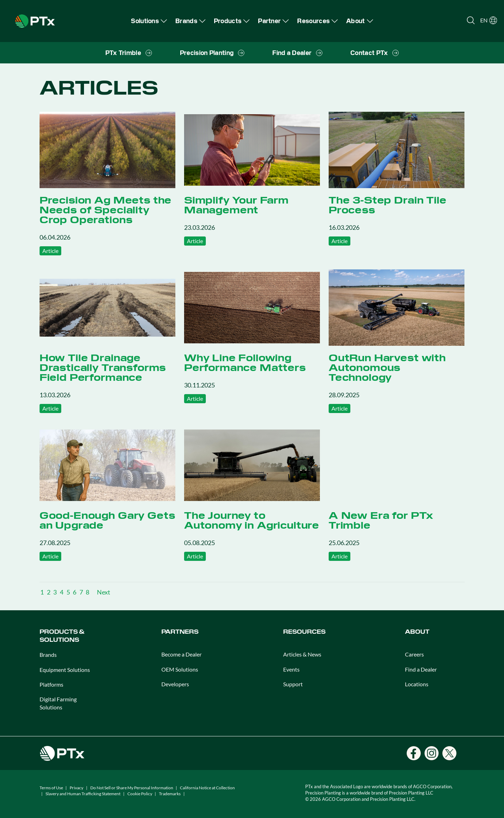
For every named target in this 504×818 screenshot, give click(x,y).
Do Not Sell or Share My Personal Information (132, 788)
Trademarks (170, 794)
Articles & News (302, 654)
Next (104, 592)
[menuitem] (149, 21)
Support (293, 684)
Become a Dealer (181, 654)
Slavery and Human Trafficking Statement (83, 794)
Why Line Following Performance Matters (245, 363)
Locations (417, 684)
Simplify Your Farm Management (236, 205)
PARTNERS (180, 632)
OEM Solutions (180, 669)
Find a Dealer (421, 669)
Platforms (51, 684)
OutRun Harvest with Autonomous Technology (387, 367)
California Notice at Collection (207, 788)
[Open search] (471, 20)
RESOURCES (304, 632)
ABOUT (417, 632)
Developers (175, 684)
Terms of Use (51, 788)
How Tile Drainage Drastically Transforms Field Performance (103, 367)
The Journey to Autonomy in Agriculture (252, 520)
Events (291, 669)
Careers (414, 654)
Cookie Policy (140, 794)
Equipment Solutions (65, 670)
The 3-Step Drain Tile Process (388, 205)
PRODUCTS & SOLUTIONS (62, 636)
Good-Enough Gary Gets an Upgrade (107, 520)
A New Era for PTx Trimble (381, 520)
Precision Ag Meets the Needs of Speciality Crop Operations (106, 210)
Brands (48, 655)
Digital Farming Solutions (58, 703)
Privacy (76, 788)
